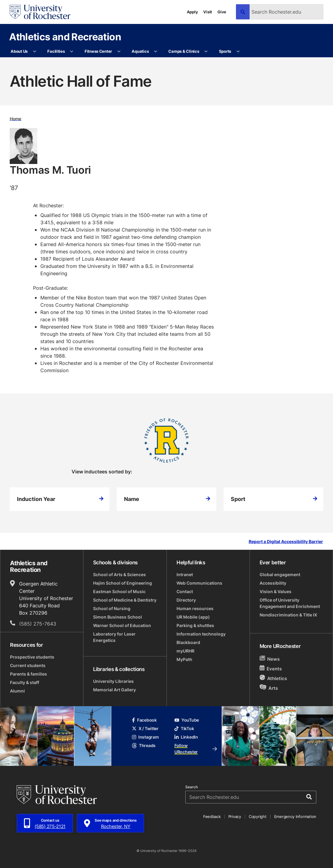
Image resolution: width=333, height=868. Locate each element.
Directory (186, 600)
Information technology (201, 634)
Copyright (258, 816)
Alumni (17, 691)
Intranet (185, 574)
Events (271, 668)
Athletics (273, 678)
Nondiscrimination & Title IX (288, 615)
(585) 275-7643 (38, 624)
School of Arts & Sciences (119, 574)
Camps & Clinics (184, 51)
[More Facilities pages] (72, 52)
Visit (208, 12)
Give (222, 12)
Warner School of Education (122, 625)
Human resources (195, 608)
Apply (192, 12)
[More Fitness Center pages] (119, 52)
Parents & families (29, 674)
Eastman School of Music (119, 591)
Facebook (144, 720)
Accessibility (273, 583)
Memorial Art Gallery (114, 690)
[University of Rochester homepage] (40, 12)
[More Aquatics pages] (156, 52)
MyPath (184, 659)
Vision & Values (276, 591)
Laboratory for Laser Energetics (114, 637)
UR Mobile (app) (193, 617)
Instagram (145, 737)
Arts (269, 688)
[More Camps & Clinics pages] (206, 52)
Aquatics (140, 51)
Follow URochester (196, 749)
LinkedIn (186, 737)
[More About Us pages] (34, 52)
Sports (225, 51)
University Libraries (113, 681)
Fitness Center (98, 51)
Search (192, 787)
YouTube (187, 720)
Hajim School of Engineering (123, 583)
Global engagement (280, 574)
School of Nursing (112, 608)
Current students (28, 665)
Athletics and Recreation (65, 37)
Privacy (235, 816)
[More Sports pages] (238, 52)
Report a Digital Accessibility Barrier (286, 542)
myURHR (185, 651)
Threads (144, 745)
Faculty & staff (25, 682)
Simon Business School (118, 617)
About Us (19, 51)
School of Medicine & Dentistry (125, 600)
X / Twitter (145, 728)
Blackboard (188, 642)
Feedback (212, 816)
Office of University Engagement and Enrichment (290, 603)
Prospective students (32, 657)
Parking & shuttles (195, 625)
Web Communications (199, 583)
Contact (185, 591)
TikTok (184, 728)
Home (15, 118)
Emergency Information (295, 816)
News (270, 659)
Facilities (56, 51)
